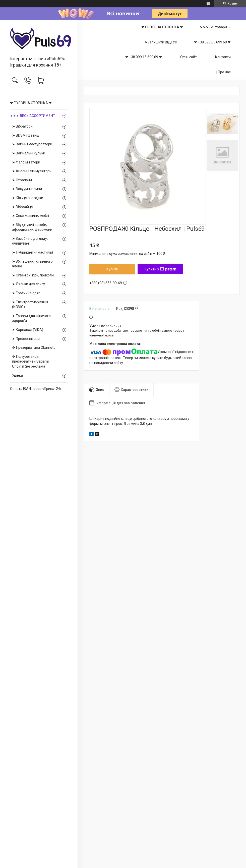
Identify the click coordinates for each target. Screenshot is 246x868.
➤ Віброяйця (23, 207)
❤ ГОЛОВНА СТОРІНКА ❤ (31, 103)
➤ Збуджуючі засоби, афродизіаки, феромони (32, 227)
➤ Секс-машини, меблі (30, 216)
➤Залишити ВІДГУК (161, 42)
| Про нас (224, 72)
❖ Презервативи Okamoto (34, 348)
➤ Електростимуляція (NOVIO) (30, 305)
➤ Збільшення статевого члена (32, 264)
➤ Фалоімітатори (26, 162)
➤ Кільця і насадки (28, 198)
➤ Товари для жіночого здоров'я (31, 318)
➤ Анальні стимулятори (32, 171)
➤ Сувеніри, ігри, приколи (33, 275)
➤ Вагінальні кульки (29, 153)
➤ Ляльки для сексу (28, 284)
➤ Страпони (22, 180)
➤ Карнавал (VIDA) (28, 330)
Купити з (161, 269)
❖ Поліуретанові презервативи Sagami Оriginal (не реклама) (30, 361)
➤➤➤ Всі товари (213, 27)
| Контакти (222, 57)
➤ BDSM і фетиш (26, 135)
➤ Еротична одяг (26, 293)
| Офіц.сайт (188, 57)
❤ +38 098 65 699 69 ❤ (212, 42)
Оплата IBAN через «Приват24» (36, 389)
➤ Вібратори (22, 126)
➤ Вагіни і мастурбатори (32, 144)
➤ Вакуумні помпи (27, 189)
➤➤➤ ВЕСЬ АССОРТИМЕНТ (33, 116)
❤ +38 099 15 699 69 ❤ (144, 57)
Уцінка (17, 375)
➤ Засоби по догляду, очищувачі (30, 241)
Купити (112, 269)
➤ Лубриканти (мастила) (33, 252)
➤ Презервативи (26, 339)
